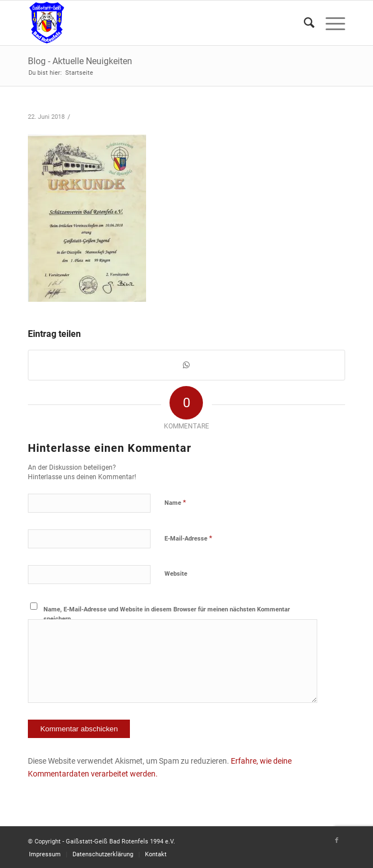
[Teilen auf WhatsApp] (186, 365)
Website (176, 574)
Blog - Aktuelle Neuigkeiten (80, 61)
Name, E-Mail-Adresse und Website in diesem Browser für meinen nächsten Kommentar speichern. (167, 614)
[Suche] (304, 23)
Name (175, 502)
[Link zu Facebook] (337, 841)
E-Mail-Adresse (188, 538)
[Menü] (330, 23)
